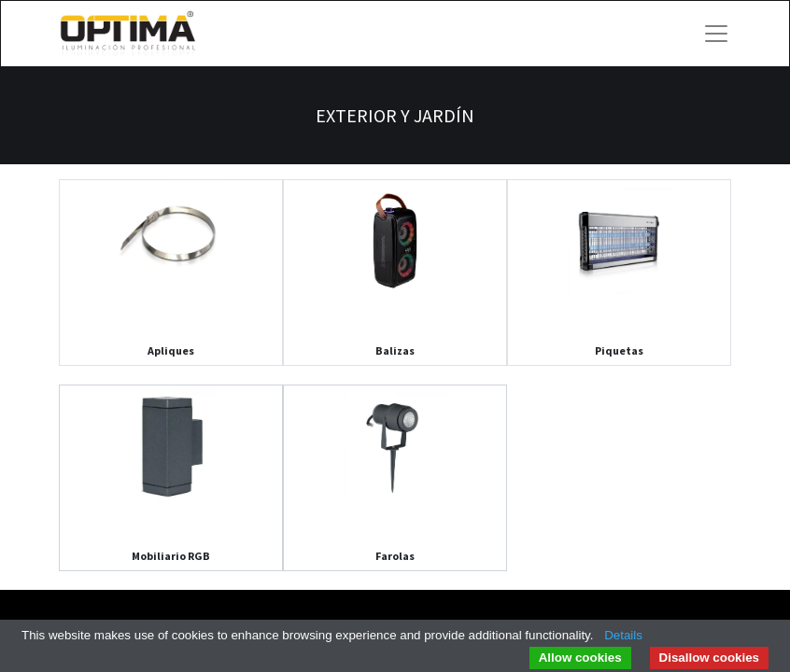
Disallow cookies (709, 658)
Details (623, 635)
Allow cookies (580, 658)
